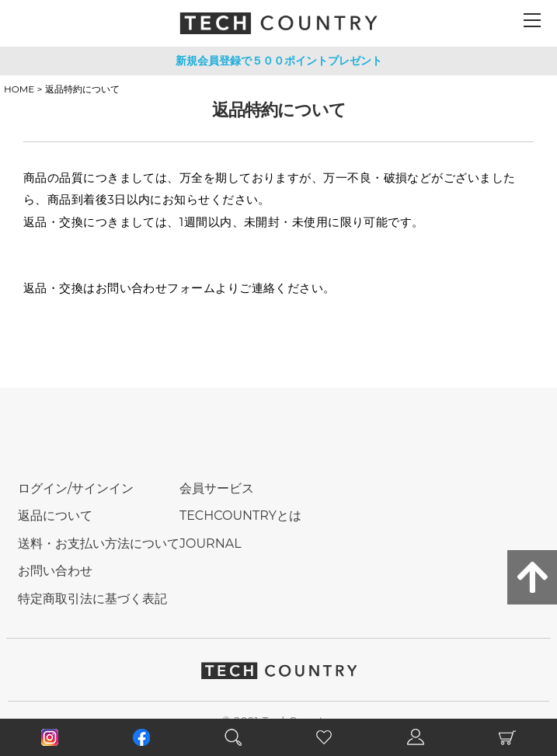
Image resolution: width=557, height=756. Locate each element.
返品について (55, 516)
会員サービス (217, 488)
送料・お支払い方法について (99, 543)
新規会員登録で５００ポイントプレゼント (279, 61)
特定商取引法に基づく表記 (92, 599)
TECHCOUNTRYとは (240, 516)
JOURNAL (211, 543)
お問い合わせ (55, 571)
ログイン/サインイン (76, 488)
